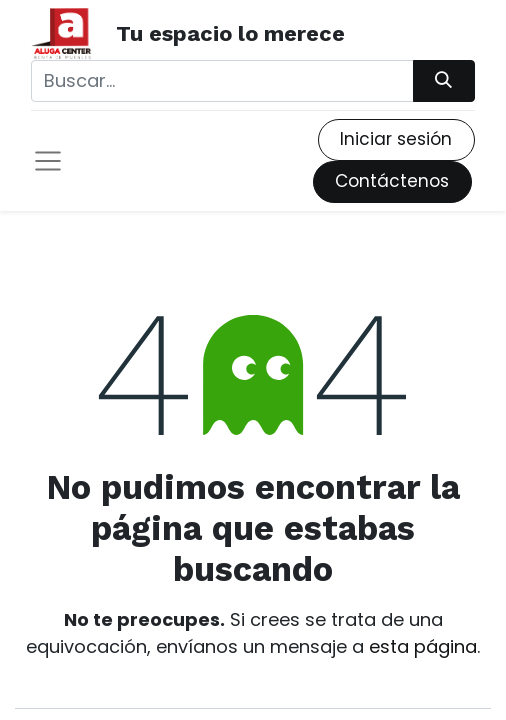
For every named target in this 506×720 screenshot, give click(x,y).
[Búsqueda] (444, 81)
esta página (423, 646)
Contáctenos (392, 181)
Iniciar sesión (396, 139)
